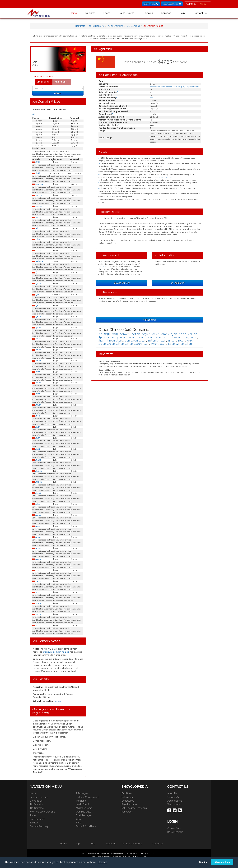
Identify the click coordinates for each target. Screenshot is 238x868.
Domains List (36, 801)
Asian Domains (116, 26)
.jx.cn (37, 438)
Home (73, 13)
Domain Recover (166, 177)
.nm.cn (38, 482)
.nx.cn (38, 493)
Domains (148, 13)
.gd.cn (38, 283)
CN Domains (133, 26)
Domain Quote (37, 819)
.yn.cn (38, 614)
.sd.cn (38, 526)
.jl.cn (37, 416)
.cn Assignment (122, 283)
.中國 (37, 173)
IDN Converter (37, 808)
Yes (151, 98)
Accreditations (175, 801)
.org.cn (38, 206)
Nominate (80, 26)
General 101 (128, 801)
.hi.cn (38, 372)
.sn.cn (38, 548)
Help (182, 13)
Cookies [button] (102, 862)
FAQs (78, 823)
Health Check (83, 804)
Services (166, 13)
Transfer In (81, 801)
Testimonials (174, 804)
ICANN (101, 267)
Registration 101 (130, 804)
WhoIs (79, 819)
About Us (172, 793)
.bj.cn (38, 239)
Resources (127, 812)
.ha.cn (38, 339)
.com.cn (39, 184)
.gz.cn (38, 328)
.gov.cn (38, 295)
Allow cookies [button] (222, 862)
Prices (107, 13)
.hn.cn (38, 405)
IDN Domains (37, 804)
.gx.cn (38, 317)
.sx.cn (38, 559)
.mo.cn (38, 471)
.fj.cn (37, 272)
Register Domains (39, 797)
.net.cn (39, 195)
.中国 (37, 162)
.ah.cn (38, 228)
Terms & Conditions (86, 826)
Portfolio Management (87, 797)
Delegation (127, 797)
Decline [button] (203, 862)
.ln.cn (38, 449)
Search (58, 93)
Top (78, 844)
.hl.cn (38, 394)
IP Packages (82, 793)
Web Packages (83, 812)
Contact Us (200, 13)
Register (90, 13)
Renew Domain (175, 832)
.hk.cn (38, 383)
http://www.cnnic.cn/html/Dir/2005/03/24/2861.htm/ (174, 87)
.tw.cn (38, 581)
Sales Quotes (126, 13)
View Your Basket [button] (172, 4)
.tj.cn (37, 570)
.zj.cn (37, 625)
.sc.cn (38, 515)
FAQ (93, 844)
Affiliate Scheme (84, 808)
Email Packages (84, 815)
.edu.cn (39, 261)
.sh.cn (38, 537)
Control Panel (174, 828)
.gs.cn (38, 305)
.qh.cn (38, 504)
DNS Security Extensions (134, 808)
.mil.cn (38, 460)
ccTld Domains (97, 26)
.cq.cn (38, 250)
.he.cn (38, 361)
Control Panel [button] (151, 4)
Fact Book (127, 793)
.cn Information (178, 283)
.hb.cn (38, 350)
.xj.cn (37, 592)
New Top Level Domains (42, 812)
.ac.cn (38, 217)
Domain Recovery (39, 826)
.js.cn (37, 427)
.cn (34, 114)
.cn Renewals (150, 320)
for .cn (58, 701)
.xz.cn (38, 603)
